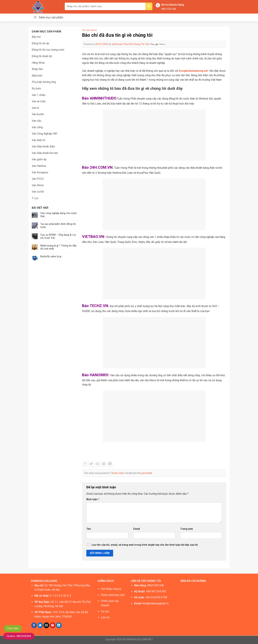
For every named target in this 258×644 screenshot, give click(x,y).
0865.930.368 (169, 9)
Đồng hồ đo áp (41, 43)
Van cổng (37, 127)
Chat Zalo (13, 628)
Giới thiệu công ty (111, 589)
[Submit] (149, 6)
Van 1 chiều (39, 95)
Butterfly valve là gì (51, 256)
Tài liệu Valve (89, 30)
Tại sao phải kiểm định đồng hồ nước (58, 226)
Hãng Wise (38, 63)
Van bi (35, 108)
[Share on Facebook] (85, 464)
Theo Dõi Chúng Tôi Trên (144, 44)
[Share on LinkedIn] (110, 464)
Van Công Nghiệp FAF (45, 134)
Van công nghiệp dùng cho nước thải (59, 215)
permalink (147, 473)
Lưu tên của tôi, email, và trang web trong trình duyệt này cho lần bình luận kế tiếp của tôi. (145, 545)
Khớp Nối (37, 69)
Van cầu (36, 121)
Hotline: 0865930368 (19, 636)
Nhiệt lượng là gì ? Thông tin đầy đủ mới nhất (58, 247)
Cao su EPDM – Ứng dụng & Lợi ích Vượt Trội (58, 236)
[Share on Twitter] (91, 464)
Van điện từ (39, 140)
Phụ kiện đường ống (44, 82)
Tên (89, 529)
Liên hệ (105, 617)
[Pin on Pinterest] (104, 464)
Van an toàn (39, 101)
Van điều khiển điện (43, 146)
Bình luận (93, 499)
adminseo (117, 44)
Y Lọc (35, 198)
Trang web (187, 529)
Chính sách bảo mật (113, 595)
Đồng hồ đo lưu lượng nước (48, 50)
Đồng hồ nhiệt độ (42, 56)
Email (137, 529)
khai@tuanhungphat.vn (155, 603)
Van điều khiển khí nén (45, 153)
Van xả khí (38, 192)
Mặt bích (37, 76)
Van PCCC (38, 179)
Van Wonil (38, 185)
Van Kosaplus (40, 172)
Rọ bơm (36, 88)
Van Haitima (39, 166)
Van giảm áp (39, 159)
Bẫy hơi (36, 37)
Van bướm (38, 114)
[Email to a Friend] (98, 464)
